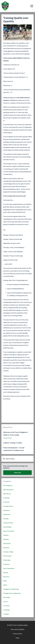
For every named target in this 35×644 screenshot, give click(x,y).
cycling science (8, 506)
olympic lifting (8, 552)
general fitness (8, 438)
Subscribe (18, 473)
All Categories (8, 485)
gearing (6, 519)
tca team (6, 606)
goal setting (7, 527)
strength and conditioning (12, 593)
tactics (6, 601)
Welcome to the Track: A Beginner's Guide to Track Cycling (16, 433)
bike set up (7, 494)
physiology (7, 560)
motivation (7, 543)
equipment (7, 514)
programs (6, 564)
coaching (6, 498)
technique (7, 610)
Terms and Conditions (17, 629)
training (6, 614)
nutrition (6, 548)
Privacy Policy (18, 634)
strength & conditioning (11, 589)
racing (5, 572)
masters (6, 535)
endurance (7, 510)
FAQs (17, 638)
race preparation (9, 568)
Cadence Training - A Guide (13, 443)
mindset (6, 539)
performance (7, 556)
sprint (5, 585)
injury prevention (9, 531)
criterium (6, 502)
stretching (7, 597)
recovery (6, 577)
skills (5, 581)
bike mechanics (8, 490)
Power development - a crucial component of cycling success (14, 449)
